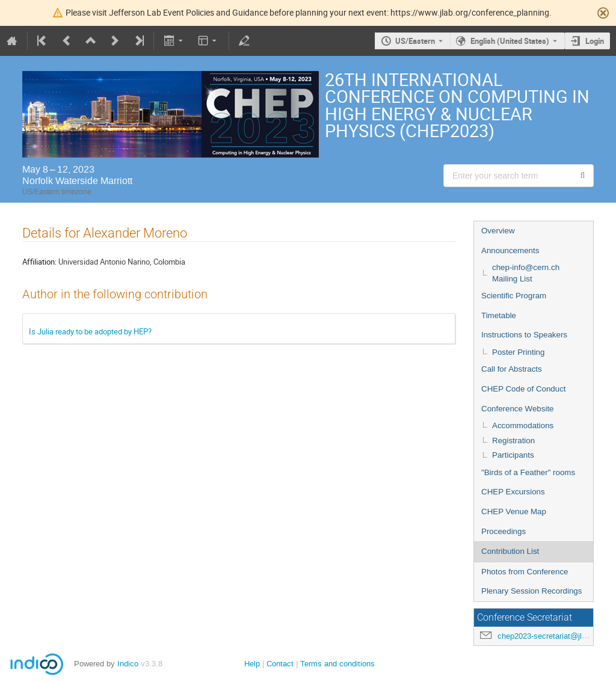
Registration (513, 441)
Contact (280, 664)
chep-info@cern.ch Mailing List (526, 273)
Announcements (510, 250)
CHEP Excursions (513, 492)
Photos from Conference (525, 572)
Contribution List (510, 551)
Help (252, 664)
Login (595, 41)
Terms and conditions (337, 664)
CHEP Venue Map (514, 511)
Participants (513, 455)
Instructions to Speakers (524, 335)
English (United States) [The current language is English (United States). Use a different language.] (510, 41)
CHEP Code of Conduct (524, 389)
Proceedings (504, 531)
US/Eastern (415, 41)
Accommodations (523, 425)
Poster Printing (518, 352)
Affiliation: (39, 262)
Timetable (499, 315)
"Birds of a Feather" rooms (528, 472)
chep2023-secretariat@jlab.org (550, 636)
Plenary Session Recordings (531, 591)
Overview (498, 231)
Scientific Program (514, 296)
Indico (128, 664)
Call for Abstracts (512, 369)
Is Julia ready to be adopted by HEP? (90, 331)
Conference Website (518, 409)
